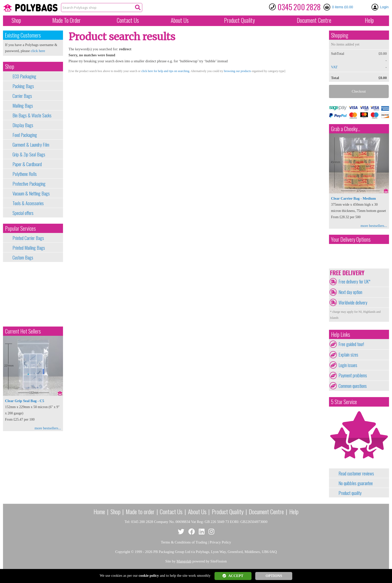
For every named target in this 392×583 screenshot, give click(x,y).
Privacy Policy (220, 542)
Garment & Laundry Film (31, 145)
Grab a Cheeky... (346, 129)
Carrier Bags (22, 96)
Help (369, 20)
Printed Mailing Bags (29, 248)
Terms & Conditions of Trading (184, 542)
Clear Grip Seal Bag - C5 (24, 401)
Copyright (123, 552)
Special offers (23, 213)
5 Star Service (344, 402)
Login (384, 7)
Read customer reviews (356, 473)
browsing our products (237, 71)
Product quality (350, 493)
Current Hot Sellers (23, 331)
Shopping (340, 35)
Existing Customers (23, 35)
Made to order (140, 511)
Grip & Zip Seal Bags (29, 154)
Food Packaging (25, 135)
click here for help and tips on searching (165, 71)
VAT (334, 67)
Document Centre (266, 511)
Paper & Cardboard (27, 164)
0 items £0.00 (342, 7)
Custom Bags (23, 257)
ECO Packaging (24, 76)
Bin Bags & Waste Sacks (32, 115)
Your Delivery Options (351, 239)
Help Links (340, 334)
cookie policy (149, 575)
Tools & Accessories (28, 203)
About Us (180, 20)
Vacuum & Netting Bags (31, 193)
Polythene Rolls (25, 174)
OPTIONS (274, 576)
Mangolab (184, 561)
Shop (16, 20)
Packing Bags (23, 86)
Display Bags (23, 125)
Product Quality (228, 511)
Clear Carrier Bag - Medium (353, 198)
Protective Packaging (29, 184)
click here (38, 51)
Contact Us (128, 20)
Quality (239, 20)
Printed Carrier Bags (28, 238)
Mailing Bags (23, 106)
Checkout (359, 91)
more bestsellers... (48, 428)
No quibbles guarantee (356, 483)
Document (314, 20)
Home (99, 511)
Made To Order (66, 20)
